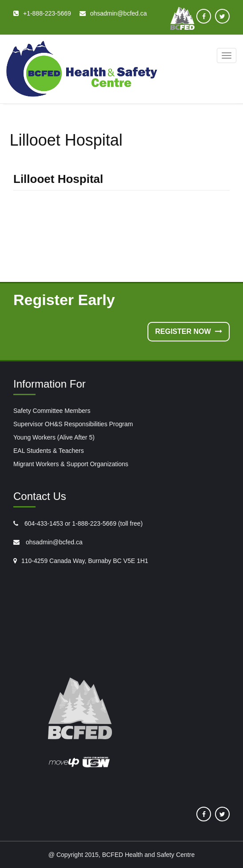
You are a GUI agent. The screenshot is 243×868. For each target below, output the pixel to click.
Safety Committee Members (52, 411)
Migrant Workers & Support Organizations (71, 464)
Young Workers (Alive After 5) (54, 437)
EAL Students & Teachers (49, 451)
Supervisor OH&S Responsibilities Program (73, 424)
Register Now (189, 331)
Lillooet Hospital (58, 179)
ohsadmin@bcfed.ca (53, 542)
